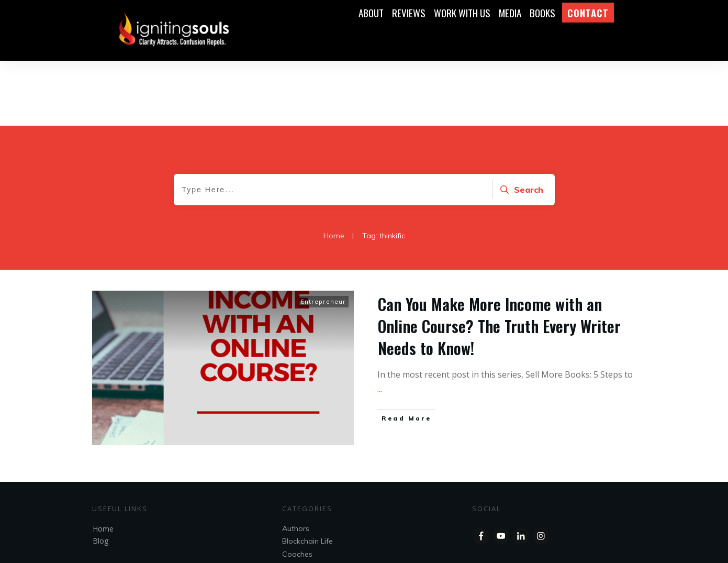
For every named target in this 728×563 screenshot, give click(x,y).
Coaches (297, 489)
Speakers (298, 514)
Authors (296, 463)
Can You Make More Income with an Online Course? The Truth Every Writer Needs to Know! (499, 261)
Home (103, 464)
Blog (100, 476)
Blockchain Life (307, 476)
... (380, 324)
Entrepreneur (323, 236)
